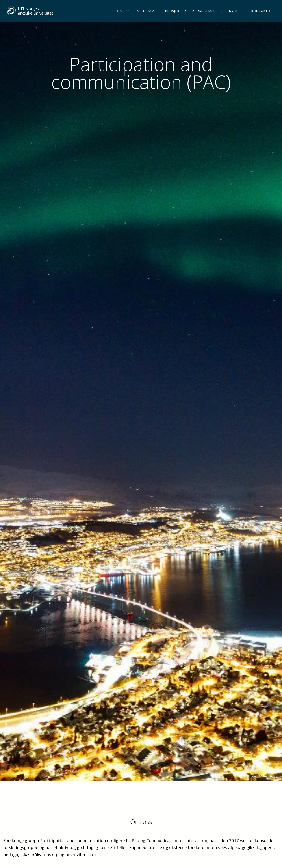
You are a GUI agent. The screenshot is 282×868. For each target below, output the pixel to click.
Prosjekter (175, 16)
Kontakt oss (263, 16)
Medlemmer (148, 16)
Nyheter (237, 16)
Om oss (124, 16)
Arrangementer (207, 16)
